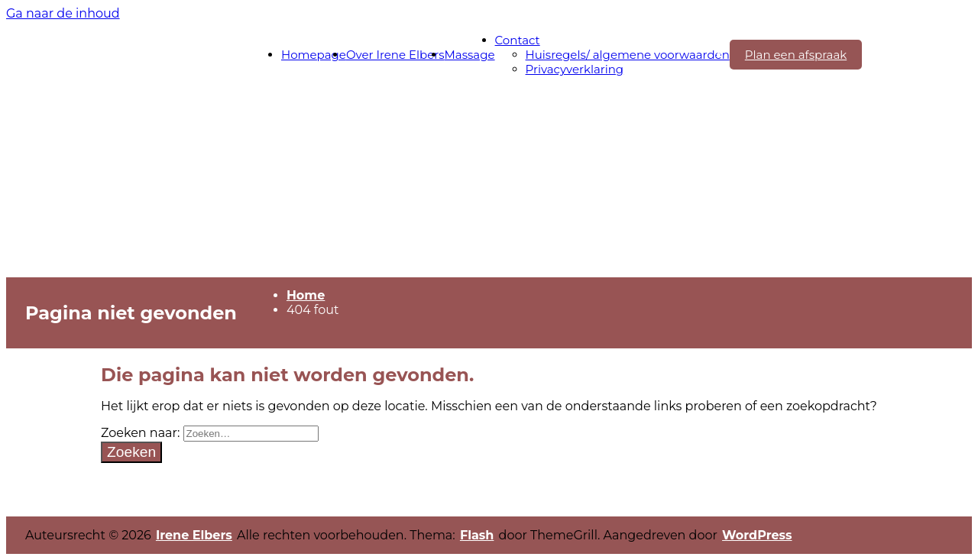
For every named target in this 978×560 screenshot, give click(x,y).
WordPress (757, 535)
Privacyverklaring (575, 69)
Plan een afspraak (796, 55)
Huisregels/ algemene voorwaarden (628, 55)
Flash (477, 535)
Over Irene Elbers (395, 55)
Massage (470, 55)
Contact (518, 40)
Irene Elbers (194, 535)
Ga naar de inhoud (63, 13)
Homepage (314, 55)
